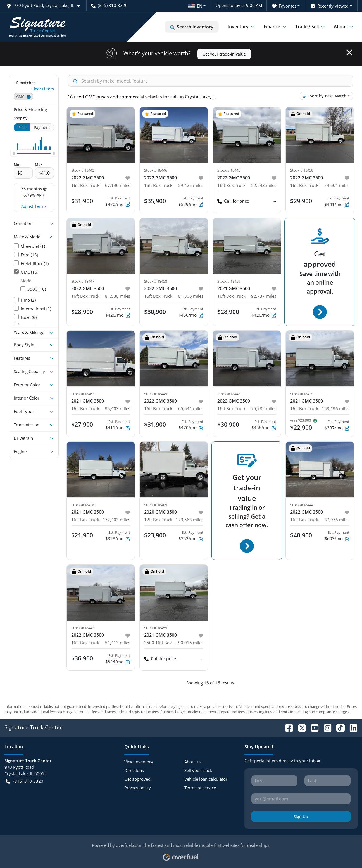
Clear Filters (43, 89)
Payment (42, 127)
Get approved (137, 779)
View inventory (139, 762)
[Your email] (301, 799)
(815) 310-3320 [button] (109, 5)
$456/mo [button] (264, 425)
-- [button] (275, 201)
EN (195, 6)
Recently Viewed (330, 6)
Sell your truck (198, 770)
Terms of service (200, 788)
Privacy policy (138, 788)
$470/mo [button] (191, 425)
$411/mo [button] (118, 425)
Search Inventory (192, 27)
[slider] (14, 153)
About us (193, 762)
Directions (134, 770)
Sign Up (301, 817)
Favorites (284, 6)
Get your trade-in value (224, 54)
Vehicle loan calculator (206, 779)
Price (22, 127)
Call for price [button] (233, 201)
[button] (46, 5)
